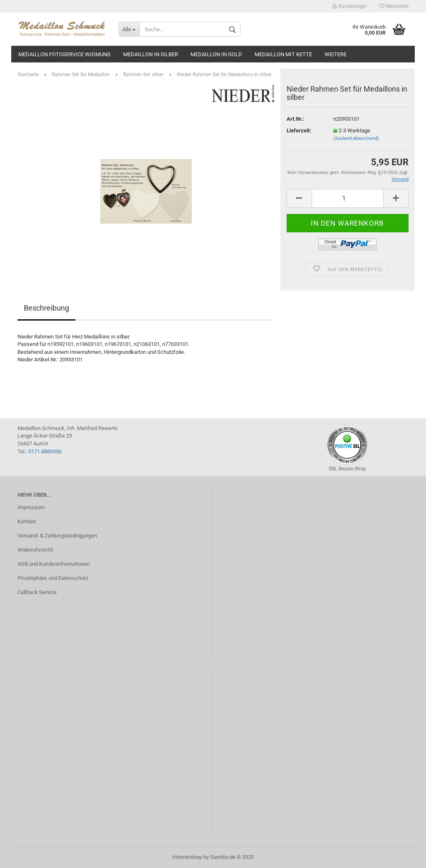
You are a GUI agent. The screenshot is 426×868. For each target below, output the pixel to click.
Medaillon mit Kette (283, 54)
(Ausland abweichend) (356, 138)
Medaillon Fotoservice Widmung (64, 54)
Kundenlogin (350, 6)
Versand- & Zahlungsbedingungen (57, 536)
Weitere (336, 54)
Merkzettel (394, 6)
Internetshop (187, 857)
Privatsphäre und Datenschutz (53, 578)
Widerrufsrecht (35, 550)
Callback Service (37, 592)
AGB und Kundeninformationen (54, 564)
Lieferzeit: (299, 131)
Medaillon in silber (151, 54)
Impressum (31, 507)
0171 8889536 (45, 451)
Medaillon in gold (216, 54)
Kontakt (27, 521)
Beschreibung (46, 308)
